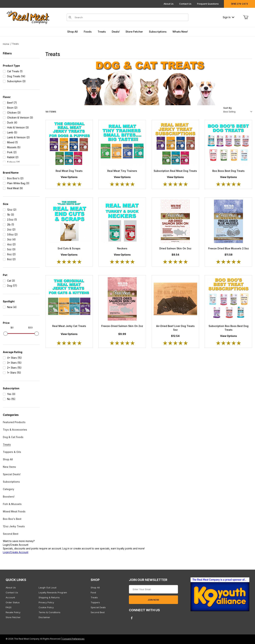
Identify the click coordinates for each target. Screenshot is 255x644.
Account (10, 597)
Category (8, 489)
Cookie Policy (46, 607)
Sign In (229, 17)
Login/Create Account (16, 552)
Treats (7, 444)
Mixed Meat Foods (14, 511)
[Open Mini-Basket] (246, 17)
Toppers (95, 602)
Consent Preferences (73, 639)
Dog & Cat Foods (13, 437)
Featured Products (14, 422)
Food (93, 592)
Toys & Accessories (15, 430)
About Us (169, 4)
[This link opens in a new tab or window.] (220, 595)
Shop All (8, 459)
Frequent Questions (208, 4)
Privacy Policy (46, 602)
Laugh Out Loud (47, 587)
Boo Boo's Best (12, 519)
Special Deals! (12, 474)
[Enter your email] (153, 589)
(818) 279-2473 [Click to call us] (239, 4)
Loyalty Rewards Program (53, 592)
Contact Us (185, 4)
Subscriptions (11, 482)
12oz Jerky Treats (14, 526)
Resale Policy (13, 612)
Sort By (228, 108)
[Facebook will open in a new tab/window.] (132, 618)
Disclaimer (44, 617)
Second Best (11, 534)
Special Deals (98, 607)
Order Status (13, 602)
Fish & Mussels (12, 504)
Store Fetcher (13, 617)
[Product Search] (130, 17)
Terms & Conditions (49, 612)
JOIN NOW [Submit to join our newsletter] (153, 600)
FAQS (9, 607)
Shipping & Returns (49, 597)
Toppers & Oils (12, 452)
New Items (9, 467)
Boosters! (9, 497)
